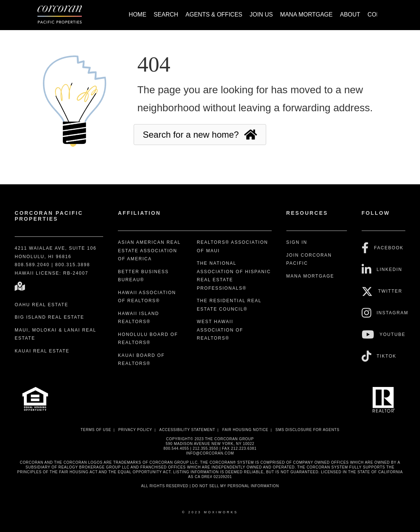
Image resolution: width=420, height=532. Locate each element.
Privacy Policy (135, 430)
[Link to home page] (63, 15)
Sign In (297, 242)
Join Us (261, 15)
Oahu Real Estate (41, 305)
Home (138, 15)
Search (166, 15)
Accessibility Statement (187, 430)
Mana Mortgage (306, 15)
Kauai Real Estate (42, 351)
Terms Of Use (96, 430)
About (350, 15)
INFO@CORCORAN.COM (210, 453)
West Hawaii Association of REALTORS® (220, 330)
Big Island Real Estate (49, 317)
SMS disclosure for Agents (307, 430)
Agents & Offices (214, 15)
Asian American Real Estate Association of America (149, 251)
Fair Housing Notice (245, 430)
